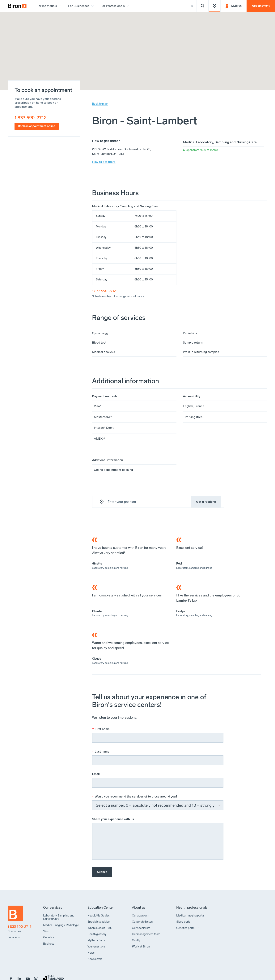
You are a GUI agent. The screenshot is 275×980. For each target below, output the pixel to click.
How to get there (104, 162)
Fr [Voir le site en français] (191, 6)
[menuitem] (17, 6)
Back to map (100, 104)
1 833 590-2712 (31, 118)
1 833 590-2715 (20, 927)
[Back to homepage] (15, 915)
